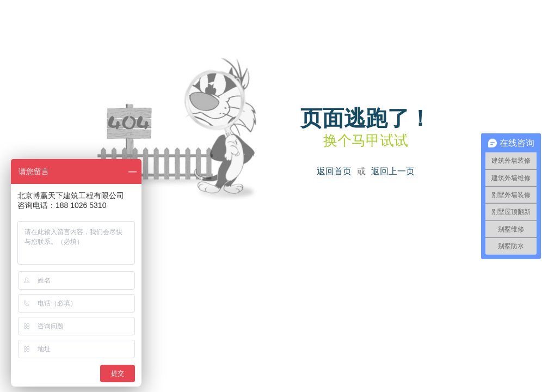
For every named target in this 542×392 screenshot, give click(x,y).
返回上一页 (393, 171)
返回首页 (334, 171)
